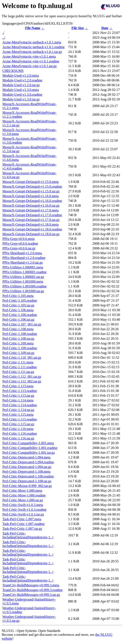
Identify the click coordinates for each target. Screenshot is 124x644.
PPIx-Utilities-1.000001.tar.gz (23, 277)
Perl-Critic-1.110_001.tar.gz (22, 358)
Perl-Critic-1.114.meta (18, 400)
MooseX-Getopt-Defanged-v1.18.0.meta (31, 224)
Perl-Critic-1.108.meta (18, 329)
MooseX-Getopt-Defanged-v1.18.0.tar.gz (31, 234)
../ (4, 37)
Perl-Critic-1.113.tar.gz (18, 396)
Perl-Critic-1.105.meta (18, 296)
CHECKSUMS (13, 71)
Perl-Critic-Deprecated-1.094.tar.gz (27, 467)
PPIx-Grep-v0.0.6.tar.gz (19, 248)
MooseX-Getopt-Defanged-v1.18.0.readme (32, 229)
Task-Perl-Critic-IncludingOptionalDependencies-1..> (28, 535)
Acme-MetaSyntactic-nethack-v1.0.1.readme (33, 47)
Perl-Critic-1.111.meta (18, 362)
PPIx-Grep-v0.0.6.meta (19, 239)
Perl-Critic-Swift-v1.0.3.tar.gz (23, 514)
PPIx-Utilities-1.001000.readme (24, 286)
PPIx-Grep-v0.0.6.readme (20, 243)
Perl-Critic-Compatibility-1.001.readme (30, 448)
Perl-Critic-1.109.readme (20, 348)
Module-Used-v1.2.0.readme (22, 80)
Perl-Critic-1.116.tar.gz (18, 438)
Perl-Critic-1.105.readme (20, 301)
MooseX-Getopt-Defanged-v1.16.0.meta (31, 196)
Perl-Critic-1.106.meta (18, 310)
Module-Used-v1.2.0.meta (21, 75)
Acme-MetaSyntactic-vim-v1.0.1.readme (31, 61)
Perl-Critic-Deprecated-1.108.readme (28, 476)
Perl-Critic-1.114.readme (20, 405)
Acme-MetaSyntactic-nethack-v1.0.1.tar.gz (32, 52)
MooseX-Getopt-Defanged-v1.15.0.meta (31, 182)
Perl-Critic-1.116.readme (20, 434)
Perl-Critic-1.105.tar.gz (18, 305)
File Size (78, 28)
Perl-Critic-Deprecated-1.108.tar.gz (27, 481)
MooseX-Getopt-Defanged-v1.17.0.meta (31, 210)
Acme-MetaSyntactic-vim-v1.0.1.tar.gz (30, 66)
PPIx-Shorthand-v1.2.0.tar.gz (23, 263)
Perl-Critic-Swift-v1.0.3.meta (23, 505)
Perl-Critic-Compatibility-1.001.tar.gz (29, 453)
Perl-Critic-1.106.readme (20, 315)
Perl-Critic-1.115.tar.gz (18, 424)
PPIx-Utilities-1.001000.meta (23, 282)
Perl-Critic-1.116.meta (18, 429)
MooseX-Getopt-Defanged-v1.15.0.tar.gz (31, 191)
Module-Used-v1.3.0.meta (21, 90)
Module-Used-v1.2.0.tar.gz (21, 85)
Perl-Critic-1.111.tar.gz (18, 372)
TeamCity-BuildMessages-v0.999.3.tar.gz (31, 595)
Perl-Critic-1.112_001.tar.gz (22, 377)
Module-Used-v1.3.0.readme (22, 94)
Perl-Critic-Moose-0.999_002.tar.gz (27, 486)
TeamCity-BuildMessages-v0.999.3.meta (31, 585)
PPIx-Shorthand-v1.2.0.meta (22, 253)
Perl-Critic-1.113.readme (20, 391)
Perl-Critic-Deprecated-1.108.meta (26, 472)
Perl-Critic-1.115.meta (18, 415)
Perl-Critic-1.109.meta (18, 343)
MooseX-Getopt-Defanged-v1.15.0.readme (32, 186)
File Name (33, 28)
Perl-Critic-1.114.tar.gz (18, 410)
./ (3, 33)
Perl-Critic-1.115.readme (20, 419)
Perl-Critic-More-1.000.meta (22, 491)
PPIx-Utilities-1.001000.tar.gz (23, 291)
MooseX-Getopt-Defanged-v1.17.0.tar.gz (31, 220)
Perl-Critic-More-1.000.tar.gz (23, 500)
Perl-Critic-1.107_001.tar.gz (22, 324)
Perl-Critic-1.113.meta (18, 386)
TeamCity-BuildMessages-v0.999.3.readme (32, 590)
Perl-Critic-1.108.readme (20, 334)
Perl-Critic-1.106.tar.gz (18, 320)
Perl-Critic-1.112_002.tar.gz (22, 381)
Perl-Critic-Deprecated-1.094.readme (28, 462)
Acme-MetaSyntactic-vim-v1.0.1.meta (29, 56)
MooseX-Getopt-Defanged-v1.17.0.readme (32, 215)
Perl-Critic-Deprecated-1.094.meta (26, 457)
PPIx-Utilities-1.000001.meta (23, 267)
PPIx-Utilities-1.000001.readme (24, 272)
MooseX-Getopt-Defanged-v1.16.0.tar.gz (31, 205)
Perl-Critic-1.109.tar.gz (18, 353)
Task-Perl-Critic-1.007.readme (23, 524)
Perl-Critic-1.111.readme (20, 367)
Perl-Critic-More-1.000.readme (24, 495)
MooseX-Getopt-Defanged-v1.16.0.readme (32, 201)
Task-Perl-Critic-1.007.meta (22, 519)
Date (105, 28)
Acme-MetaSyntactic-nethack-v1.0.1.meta (32, 42)
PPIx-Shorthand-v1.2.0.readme (24, 258)
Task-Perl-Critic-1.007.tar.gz (22, 529)
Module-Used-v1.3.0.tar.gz (21, 99)
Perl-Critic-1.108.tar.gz (18, 339)
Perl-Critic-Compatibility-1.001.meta (28, 443)
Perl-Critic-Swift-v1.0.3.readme (24, 510)
